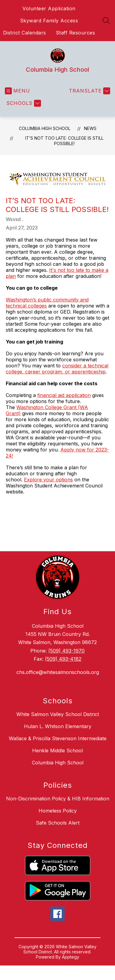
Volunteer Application (49, 8)
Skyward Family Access (49, 21)
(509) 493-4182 (63, 659)
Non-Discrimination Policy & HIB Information (58, 799)
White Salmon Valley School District (58, 714)
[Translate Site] (89, 91)
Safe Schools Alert (58, 823)
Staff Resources (76, 33)
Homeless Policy (58, 811)
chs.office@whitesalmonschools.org (58, 672)
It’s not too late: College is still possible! (64, 141)
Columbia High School (45, 128)
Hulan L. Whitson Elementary (58, 726)
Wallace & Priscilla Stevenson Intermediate (58, 738)
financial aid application (64, 395)
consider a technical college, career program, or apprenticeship (57, 369)
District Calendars (25, 33)
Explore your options (48, 480)
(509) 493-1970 (66, 651)
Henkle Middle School (57, 750)
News (90, 128)
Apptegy (71, 957)
